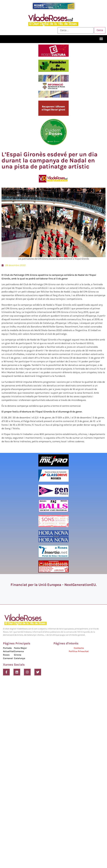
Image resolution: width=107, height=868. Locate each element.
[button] (101, 39)
